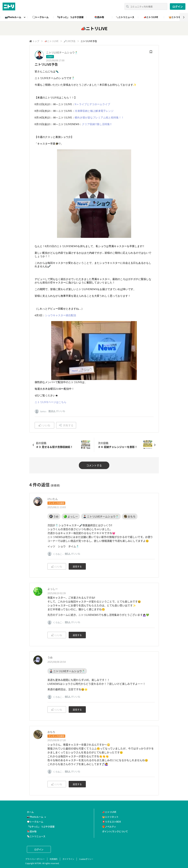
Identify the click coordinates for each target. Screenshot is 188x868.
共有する (66, 425)
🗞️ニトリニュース (125, 17)
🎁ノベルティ (109, 826)
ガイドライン (68, 859)
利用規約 (54, 859)
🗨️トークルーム (40, 17)
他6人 (68, 622)
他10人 (52, 411)
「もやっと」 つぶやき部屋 (70, 17)
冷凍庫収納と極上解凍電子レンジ (94, 111)
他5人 (68, 554)
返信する (77, 566)
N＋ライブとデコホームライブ (92, 104)
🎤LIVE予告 (70, 41)
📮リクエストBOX (111, 822)
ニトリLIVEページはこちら (51, 402)
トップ (36, 41)
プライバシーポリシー (35, 859)
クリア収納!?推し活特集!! (97, 124)
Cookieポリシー (86, 859)
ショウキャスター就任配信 (61, 315)
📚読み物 (99, 17)
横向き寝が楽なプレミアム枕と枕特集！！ (99, 118)
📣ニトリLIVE (151, 17)
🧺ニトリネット (110, 817)
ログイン (178, 6)
